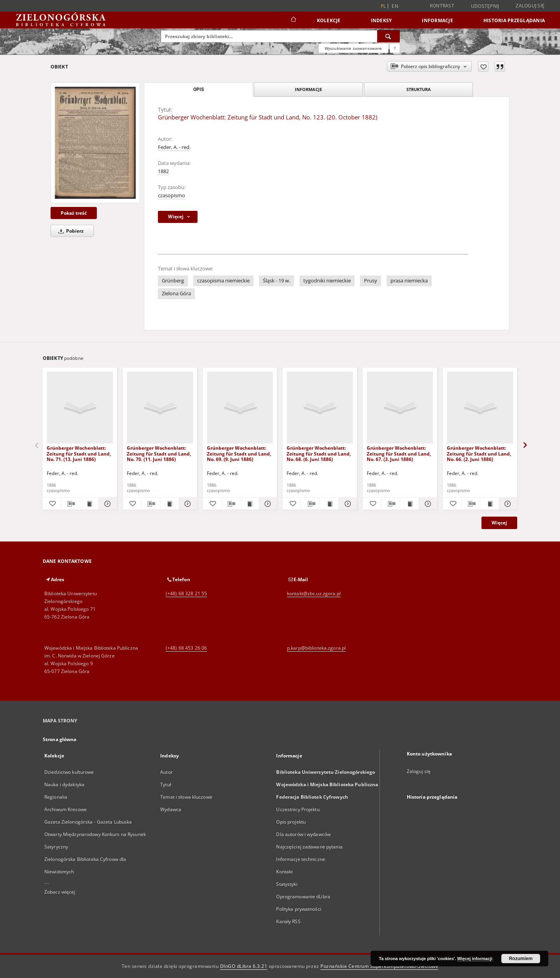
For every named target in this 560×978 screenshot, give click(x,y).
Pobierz (70, 231)
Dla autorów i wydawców (303, 834)
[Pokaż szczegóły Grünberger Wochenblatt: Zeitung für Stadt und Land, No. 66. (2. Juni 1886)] (507, 504)
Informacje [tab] (308, 89)
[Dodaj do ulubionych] (483, 67)
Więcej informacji (475, 959)
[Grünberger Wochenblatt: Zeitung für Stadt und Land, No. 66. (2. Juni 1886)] (480, 408)
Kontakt (284, 872)
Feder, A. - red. (174, 147)
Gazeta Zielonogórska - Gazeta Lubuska (88, 822)
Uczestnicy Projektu (298, 809)
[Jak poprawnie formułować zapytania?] (395, 48)
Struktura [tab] (419, 89)
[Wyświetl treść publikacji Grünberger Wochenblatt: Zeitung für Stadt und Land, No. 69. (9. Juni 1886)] (249, 504)
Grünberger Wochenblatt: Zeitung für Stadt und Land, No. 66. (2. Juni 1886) (479, 453)
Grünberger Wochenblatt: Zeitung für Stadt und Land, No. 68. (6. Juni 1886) (319, 453)
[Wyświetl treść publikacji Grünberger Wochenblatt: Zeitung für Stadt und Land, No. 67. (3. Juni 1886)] (409, 504)
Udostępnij (485, 6)
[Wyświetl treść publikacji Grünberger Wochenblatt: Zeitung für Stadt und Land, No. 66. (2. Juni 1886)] (489, 504)
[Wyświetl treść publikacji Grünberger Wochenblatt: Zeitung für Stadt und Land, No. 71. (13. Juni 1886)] (89, 504)
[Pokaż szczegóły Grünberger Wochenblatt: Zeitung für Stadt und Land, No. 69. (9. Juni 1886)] (267, 504)
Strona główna (60, 739)
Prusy (371, 281)
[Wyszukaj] (388, 36)
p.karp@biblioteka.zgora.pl (316, 648)
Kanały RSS (288, 921)
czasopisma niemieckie (223, 281)
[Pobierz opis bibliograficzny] (71, 504)
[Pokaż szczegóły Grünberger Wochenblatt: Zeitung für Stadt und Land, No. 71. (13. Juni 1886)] (107, 504)
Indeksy (381, 20)
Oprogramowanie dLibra (303, 897)
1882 (163, 171)
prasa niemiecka (409, 281)
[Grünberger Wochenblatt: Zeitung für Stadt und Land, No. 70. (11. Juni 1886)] (160, 408)
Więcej (499, 523)
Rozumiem (521, 959)
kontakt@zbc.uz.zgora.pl (314, 593)
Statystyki (287, 884)
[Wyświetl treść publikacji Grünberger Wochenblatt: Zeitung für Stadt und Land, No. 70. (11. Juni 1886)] (169, 504)
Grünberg (173, 281)
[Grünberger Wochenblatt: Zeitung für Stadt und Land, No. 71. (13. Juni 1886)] (80, 408)
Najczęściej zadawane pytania (309, 847)
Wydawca (171, 809)
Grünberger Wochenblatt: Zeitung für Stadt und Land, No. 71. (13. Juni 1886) (79, 453)
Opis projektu (291, 822)
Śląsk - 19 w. (276, 281)
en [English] (395, 6)
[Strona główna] (293, 20)
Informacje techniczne (301, 859)
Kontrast (442, 6)
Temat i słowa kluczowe (186, 797)
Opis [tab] (199, 89)
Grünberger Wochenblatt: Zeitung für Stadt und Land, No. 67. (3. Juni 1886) (399, 453)
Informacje (437, 20)
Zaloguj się (530, 6)
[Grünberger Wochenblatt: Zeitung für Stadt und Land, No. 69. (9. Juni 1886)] (240, 408)
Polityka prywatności (298, 909)
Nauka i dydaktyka (64, 784)
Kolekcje (329, 20)
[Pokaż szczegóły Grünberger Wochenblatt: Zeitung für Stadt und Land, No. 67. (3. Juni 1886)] (427, 504)
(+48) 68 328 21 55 (186, 593)
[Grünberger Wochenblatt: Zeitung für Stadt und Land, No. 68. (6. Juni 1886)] (320, 408)
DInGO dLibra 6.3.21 (244, 966)
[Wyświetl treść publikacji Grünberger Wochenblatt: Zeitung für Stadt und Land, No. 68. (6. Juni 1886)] (329, 504)
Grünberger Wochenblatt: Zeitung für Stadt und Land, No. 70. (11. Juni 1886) (159, 453)
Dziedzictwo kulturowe (69, 772)
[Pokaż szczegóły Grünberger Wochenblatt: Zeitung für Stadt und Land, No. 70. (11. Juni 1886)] (187, 504)
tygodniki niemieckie (327, 281)
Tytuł (166, 784)
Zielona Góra (176, 294)
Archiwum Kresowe (66, 809)
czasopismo (171, 195)
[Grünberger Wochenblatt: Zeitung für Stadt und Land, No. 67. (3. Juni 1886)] (400, 408)
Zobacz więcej (60, 892)
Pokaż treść (74, 213)
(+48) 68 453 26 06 (186, 648)
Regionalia (56, 797)
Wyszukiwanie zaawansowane (353, 48)
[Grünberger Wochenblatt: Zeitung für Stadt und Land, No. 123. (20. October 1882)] (95, 143)
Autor (166, 772)
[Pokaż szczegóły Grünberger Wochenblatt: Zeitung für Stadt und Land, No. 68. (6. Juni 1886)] (347, 504)
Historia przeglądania (514, 20)
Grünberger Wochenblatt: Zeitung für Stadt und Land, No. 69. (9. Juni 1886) (239, 453)
